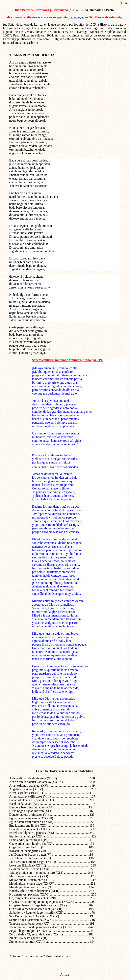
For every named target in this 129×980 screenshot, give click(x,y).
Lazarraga (76, 17)
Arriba (64, 974)
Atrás (124, 3)
